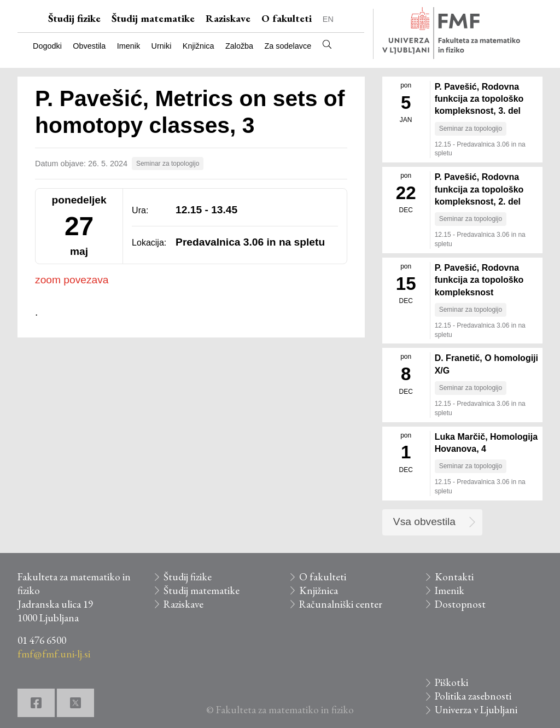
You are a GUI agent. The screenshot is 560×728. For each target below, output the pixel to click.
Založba (239, 46)
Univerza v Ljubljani (476, 710)
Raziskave (228, 18)
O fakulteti (287, 18)
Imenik (129, 46)
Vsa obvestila (424, 522)
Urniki (162, 46)
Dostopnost (460, 604)
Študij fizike (74, 18)
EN (328, 19)
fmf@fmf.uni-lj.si (54, 654)
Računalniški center (341, 604)
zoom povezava (72, 280)
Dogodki (47, 46)
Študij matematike (153, 18)
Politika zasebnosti (473, 696)
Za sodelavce (288, 46)
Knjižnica (199, 46)
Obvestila (89, 46)
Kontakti (454, 577)
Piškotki (451, 682)
